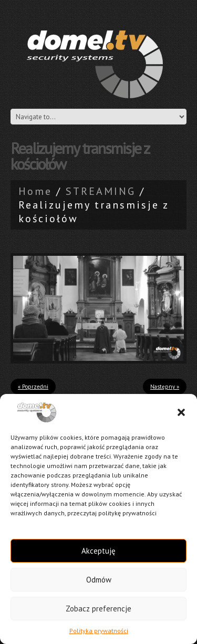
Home (35, 191)
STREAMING (101, 191)
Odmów (99, 580)
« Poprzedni (33, 387)
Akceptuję (98, 551)
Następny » (165, 387)
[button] (181, 412)
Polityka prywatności (99, 631)
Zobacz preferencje (98, 609)
